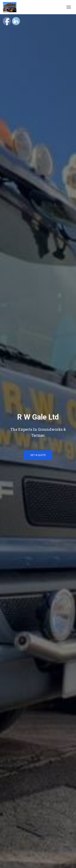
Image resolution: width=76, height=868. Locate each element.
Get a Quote (38, 455)
